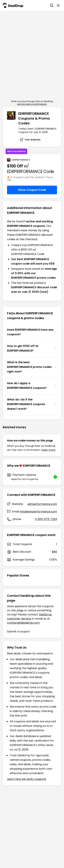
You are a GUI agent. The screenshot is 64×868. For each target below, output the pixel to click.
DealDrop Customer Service (29, 617)
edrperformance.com (42, 504)
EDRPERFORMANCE (21, 160)
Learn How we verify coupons (27, 779)
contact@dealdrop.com (23, 623)
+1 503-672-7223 (46, 519)
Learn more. (49, 450)
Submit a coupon (18, 631)
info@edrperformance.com (38, 512)
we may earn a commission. (32, 104)
